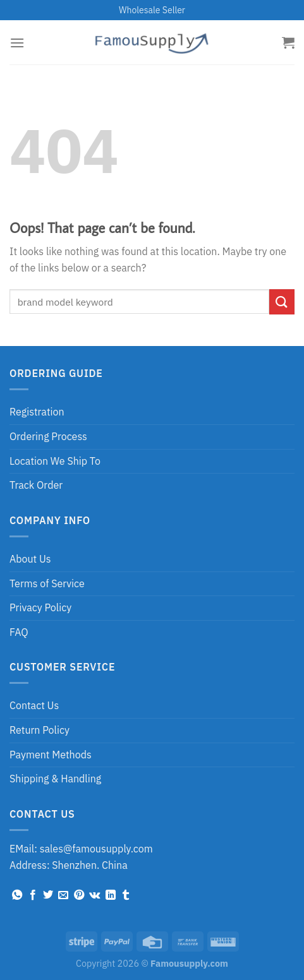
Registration (37, 412)
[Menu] (17, 43)
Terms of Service (47, 583)
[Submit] (282, 302)
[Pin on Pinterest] (79, 895)
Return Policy (40, 730)
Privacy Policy (40, 607)
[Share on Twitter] (48, 895)
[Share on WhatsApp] (17, 895)
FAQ (19, 632)
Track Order (36, 485)
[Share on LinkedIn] (111, 895)
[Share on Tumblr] (126, 895)
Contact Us (34, 705)
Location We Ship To (55, 461)
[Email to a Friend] (63, 895)
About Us (30, 559)
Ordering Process (48, 436)
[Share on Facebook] (33, 895)
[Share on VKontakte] (94, 895)
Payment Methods (51, 755)
